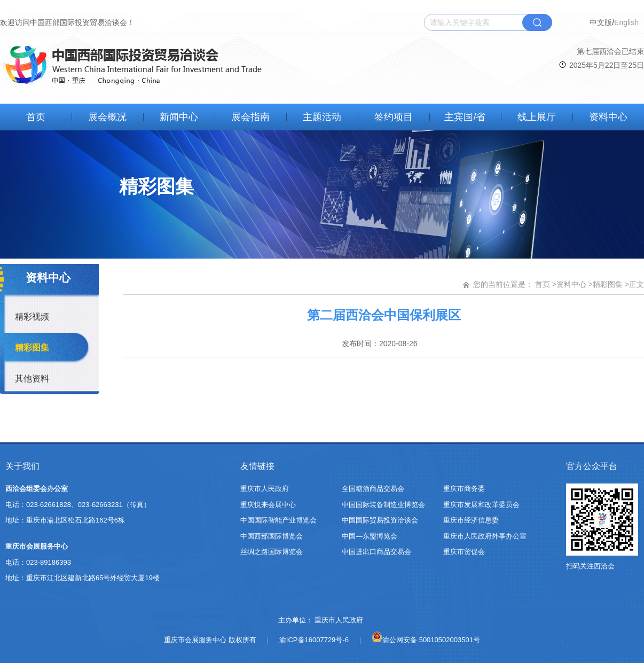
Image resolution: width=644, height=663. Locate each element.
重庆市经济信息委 (471, 520)
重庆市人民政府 (265, 489)
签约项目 (394, 117)
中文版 (601, 22)
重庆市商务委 (464, 489)
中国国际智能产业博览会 (278, 520)
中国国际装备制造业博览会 (383, 505)
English (626, 22)
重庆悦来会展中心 (268, 505)
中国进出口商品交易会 (376, 552)
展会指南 (250, 117)
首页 (36, 117)
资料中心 (608, 117)
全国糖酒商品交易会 (373, 489)
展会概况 (107, 117)
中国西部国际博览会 (272, 536)
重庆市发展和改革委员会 (481, 505)
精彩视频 (32, 317)
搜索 (537, 22)
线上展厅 (537, 117)
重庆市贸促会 (464, 552)
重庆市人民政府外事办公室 (485, 536)
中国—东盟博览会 (370, 536)
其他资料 (32, 379)
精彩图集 (32, 348)
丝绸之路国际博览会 (272, 552)
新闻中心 (179, 117)
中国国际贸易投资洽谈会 (380, 520)
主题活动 (322, 117)
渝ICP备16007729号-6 (314, 640)
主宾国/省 (465, 117)
